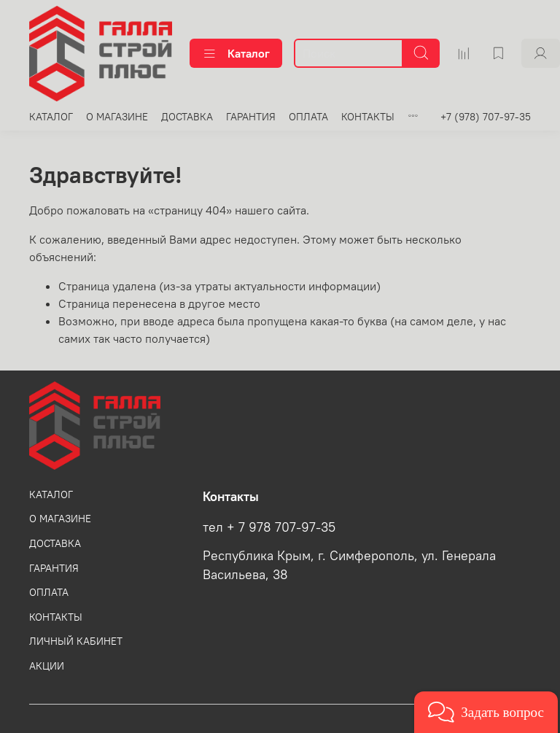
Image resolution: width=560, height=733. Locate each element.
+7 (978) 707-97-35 (486, 117)
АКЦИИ (47, 666)
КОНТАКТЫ (368, 117)
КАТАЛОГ (51, 117)
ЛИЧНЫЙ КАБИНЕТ (76, 641)
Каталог (236, 53)
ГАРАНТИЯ (251, 117)
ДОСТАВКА (187, 117)
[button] (486, 712)
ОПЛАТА (308, 117)
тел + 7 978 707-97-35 (269, 527)
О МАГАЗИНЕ (117, 117)
